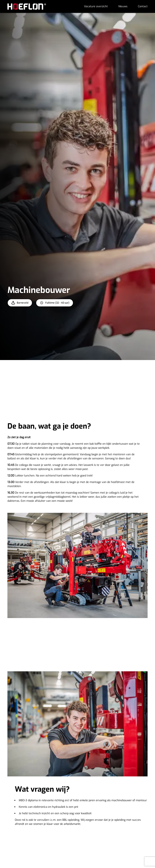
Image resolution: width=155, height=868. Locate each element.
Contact (143, 6)
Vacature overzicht (96, 6)
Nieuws (123, 6)
